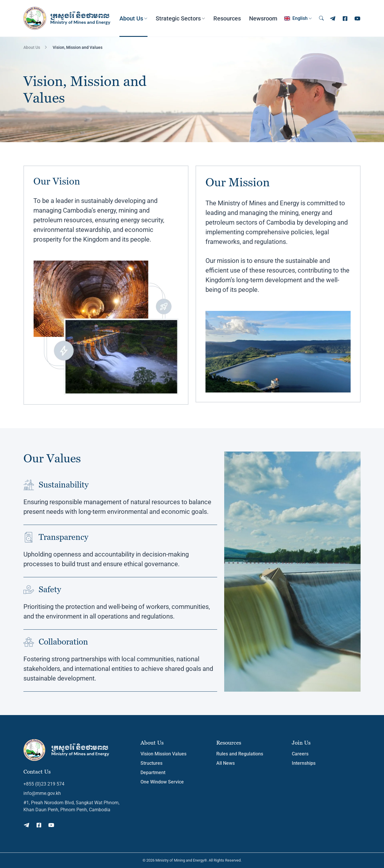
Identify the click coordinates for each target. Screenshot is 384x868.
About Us (131, 18)
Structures (151, 763)
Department (153, 773)
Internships (304, 763)
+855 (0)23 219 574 (44, 784)
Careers (300, 754)
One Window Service (162, 782)
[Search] (321, 18)
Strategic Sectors (178, 18)
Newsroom (263, 18)
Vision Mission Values (163, 754)
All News (226, 763)
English (296, 18)
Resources (227, 18)
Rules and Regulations (240, 754)
